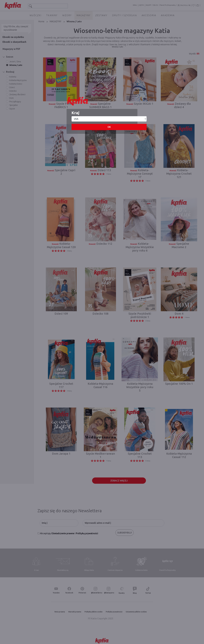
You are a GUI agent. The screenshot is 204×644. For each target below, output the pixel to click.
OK (109, 127)
